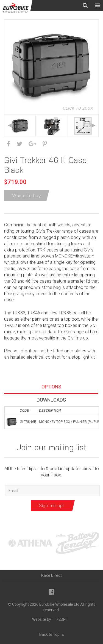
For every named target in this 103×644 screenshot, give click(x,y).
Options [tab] (51, 387)
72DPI (61, 619)
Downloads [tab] (51, 400)
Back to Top (52, 634)
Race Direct (51, 575)
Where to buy (27, 196)
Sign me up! (51, 506)
